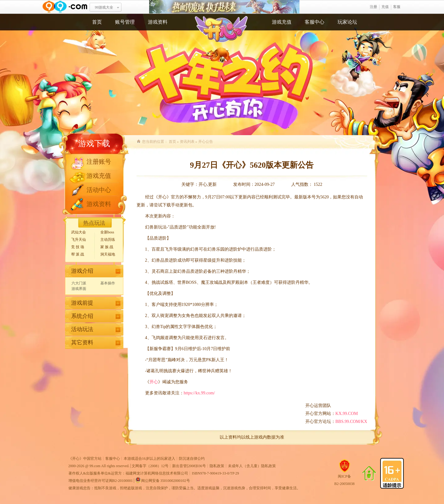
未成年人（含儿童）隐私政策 (252, 466)
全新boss (107, 232)
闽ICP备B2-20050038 (345, 478)
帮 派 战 (78, 254)
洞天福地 (108, 254)
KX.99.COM (347, 414)
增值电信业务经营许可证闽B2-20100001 (101, 481)
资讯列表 (187, 142)
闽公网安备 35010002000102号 (162, 480)
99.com (95, 466)
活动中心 (99, 190)
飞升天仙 (79, 240)
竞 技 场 (78, 247)
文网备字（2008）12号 (150, 466)
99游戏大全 (104, 7)
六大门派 (79, 283)
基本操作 (108, 283)
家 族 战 (107, 247)
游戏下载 (94, 144)
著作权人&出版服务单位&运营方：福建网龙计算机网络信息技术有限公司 (128, 473)
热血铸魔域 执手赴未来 (224, 7)
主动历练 (108, 240)
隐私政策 (217, 466)
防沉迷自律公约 (192, 459)
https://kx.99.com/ (199, 393)
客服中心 (315, 22)
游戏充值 (282, 22)
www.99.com (65, 7)
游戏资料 (158, 22)
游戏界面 (79, 289)
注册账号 (99, 162)
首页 (97, 22)
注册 (373, 7)
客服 (397, 7)
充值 (385, 7)
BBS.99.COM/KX (351, 422)
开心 (154, 382)
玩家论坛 (347, 22)
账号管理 (125, 22)
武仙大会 (79, 232)
